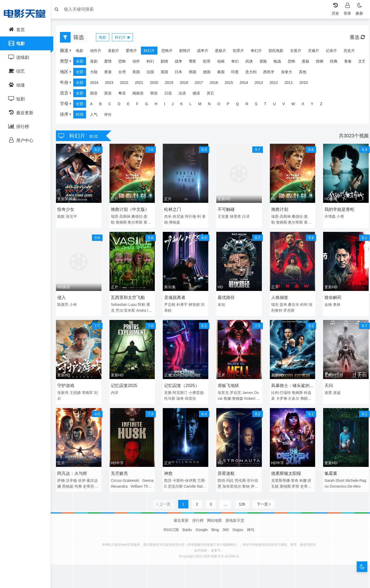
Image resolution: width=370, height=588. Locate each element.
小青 (339, 217)
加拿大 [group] (289, 73)
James (248, 390)
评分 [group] (111, 116)
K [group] (184, 105)
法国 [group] (153, 73)
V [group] (286, 105)
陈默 (64, 217)
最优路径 (226, 296)
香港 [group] (111, 73)
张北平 (74, 217)
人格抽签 (279, 296)
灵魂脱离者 (176, 296)
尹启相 (171, 303)
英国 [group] (167, 73)
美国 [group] (139, 73)
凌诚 (335, 390)
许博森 (328, 217)
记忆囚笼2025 (126, 383)
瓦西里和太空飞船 (129, 296)
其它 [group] (213, 94)
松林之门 (174, 210)
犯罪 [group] (209, 63)
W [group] (296, 105)
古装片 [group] (298, 52)
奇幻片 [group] (259, 52)
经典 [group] (336, 63)
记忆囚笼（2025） (183, 383)
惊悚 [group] (322, 63)
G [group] (149, 105)
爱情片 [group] (134, 52)
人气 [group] (96, 116)
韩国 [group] (195, 73)
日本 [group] (181, 73)
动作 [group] (139, 63)
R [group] (250, 105)
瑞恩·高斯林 (122, 217)
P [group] (231, 105)
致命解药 (331, 296)
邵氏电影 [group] (279, 52)
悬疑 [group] (308, 63)
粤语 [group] (125, 94)
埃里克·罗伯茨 (229, 390)
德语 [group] (199, 94)
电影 (105, 39)
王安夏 (223, 217)
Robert (250, 396)
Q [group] (240, 105)
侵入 (64, 296)
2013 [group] (261, 84)
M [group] (202, 105)
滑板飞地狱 (228, 383)
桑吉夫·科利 (297, 303)
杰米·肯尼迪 (175, 217)
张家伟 (66, 390)
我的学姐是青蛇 (338, 210)
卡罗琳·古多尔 (287, 396)
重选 (355, 39)
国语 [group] (96, 94)
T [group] (268, 105)
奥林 (335, 303)
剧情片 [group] (188, 52)
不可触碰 (226, 210)
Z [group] (324, 105)
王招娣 (78, 390)
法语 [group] (185, 94)
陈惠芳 (66, 303)
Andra (143, 309)
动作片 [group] (98, 52)
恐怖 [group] (125, 63)
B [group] (103, 105)
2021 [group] (142, 84)
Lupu (134, 303)
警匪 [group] (195, 63)
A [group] (94, 105)
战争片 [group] (205, 52)
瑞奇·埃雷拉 (187, 396)
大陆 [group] (96, 73)
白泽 (246, 217)
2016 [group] (216, 84)
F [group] (140, 105)
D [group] (122, 105)
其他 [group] (305, 73)
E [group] (131, 105)
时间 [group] (82, 116)
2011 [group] (291, 84)
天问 (327, 383)
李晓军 (90, 390)
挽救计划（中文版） (132, 210)
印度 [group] (238, 73)
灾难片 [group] (316, 52)
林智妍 (195, 303)
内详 (116, 390)
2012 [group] (276, 84)
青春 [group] (351, 63)
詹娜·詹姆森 (233, 396)
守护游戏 (68, 383)
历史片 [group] (352, 52)
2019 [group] (172, 84)
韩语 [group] (157, 94)
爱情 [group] (111, 63)
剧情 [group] (167, 63)
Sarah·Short (333, 477)
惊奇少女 (68, 210)
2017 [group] (202, 84)
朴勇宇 (183, 303)
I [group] (167, 105)
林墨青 (235, 217)
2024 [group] (97, 84)
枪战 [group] (280, 63)
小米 (76, 303)
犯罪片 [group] (241, 52)
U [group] (277, 105)
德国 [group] (209, 73)
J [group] (175, 105)
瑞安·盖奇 (278, 303)
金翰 (327, 303)
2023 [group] (112, 84)
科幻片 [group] (152, 52)
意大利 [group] (254, 73)
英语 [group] (111, 94)
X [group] (306, 105)
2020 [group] (157, 84)
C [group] (112, 105)
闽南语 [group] (141, 94)
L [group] (193, 105)
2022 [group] (127, 84)
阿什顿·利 (194, 217)
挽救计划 (279, 210)
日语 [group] (171, 94)
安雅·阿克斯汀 (177, 390)
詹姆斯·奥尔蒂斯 (131, 223)
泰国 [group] (223, 73)
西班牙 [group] (271, 73)
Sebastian (121, 303)
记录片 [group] (334, 52)
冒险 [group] (266, 63)
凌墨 (327, 390)
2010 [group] (306, 84)
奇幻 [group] (238, 63)
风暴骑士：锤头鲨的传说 (289, 384)
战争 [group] (181, 63)
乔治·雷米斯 (127, 309)
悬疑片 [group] (223, 52)
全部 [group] (82, 63)
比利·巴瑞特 (280, 390)
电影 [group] (82, 52)
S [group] (259, 105)
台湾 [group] (125, 73)
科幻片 (125, 39)
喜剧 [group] (96, 63)
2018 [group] (187, 84)
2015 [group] (231, 84)
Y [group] (315, 105)
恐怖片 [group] (170, 52)
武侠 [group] (252, 63)
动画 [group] (223, 63)
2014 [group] (247, 84)
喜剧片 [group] (116, 52)
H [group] (159, 105)
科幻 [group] (153, 63)
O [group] (221, 105)
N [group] (212, 105)
